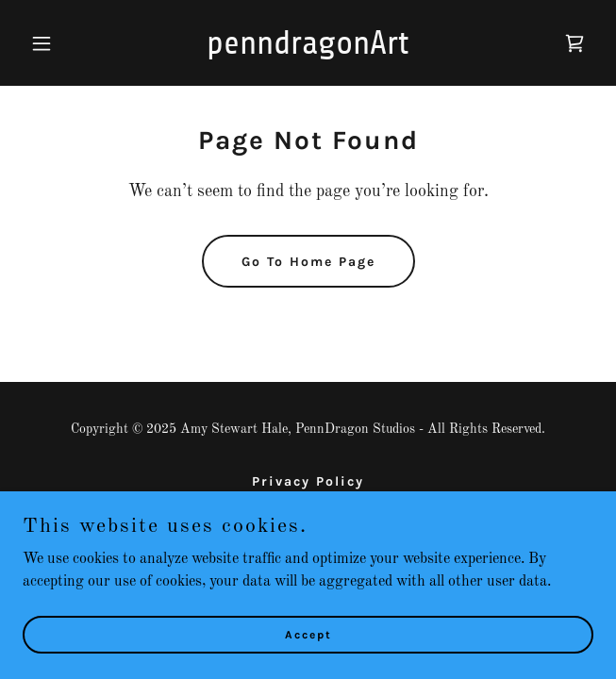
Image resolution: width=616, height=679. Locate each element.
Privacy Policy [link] (308, 481)
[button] (66, 43)
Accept (308, 634)
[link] (308, 50)
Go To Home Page (308, 262)
